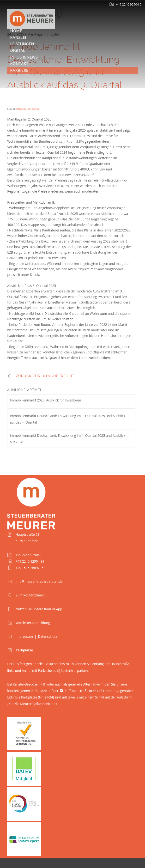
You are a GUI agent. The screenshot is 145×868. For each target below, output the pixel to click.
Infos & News (24, 57)
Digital (18, 50)
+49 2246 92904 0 (129, 4)
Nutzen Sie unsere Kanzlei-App (39, 609)
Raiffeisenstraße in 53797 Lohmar (89, 691)
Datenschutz (47, 636)
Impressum (24, 636)
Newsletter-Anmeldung (32, 623)
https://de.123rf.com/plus (29, 109)
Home (16, 31)
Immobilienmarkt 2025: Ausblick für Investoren (45, 400)
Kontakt (19, 64)
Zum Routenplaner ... (32, 595)
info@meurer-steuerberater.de (39, 581)
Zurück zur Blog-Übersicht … (47, 376)
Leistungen (22, 44)
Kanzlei (18, 37)
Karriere (19, 70)
